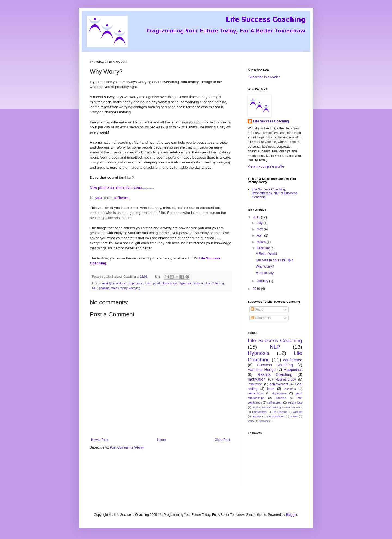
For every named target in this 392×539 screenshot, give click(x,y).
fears (148, 283)
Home (161, 440)
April (260, 235)
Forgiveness (259, 412)
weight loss (295, 402)
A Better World (266, 254)
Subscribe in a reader (264, 77)
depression (136, 283)
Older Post (222, 440)
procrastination (276, 416)
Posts (257, 310)
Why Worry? (265, 267)
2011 (257, 217)
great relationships (165, 283)
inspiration (255, 384)
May (260, 229)
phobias (104, 288)
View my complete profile (266, 166)
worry (124, 288)
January (263, 281)
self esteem (275, 402)
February (264, 248)
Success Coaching (275, 365)
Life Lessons (280, 412)
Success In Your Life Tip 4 (275, 260)
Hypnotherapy (286, 380)
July (260, 223)
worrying (135, 288)
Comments (261, 318)
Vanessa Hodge (262, 370)
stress (115, 288)
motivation (257, 379)
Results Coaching (275, 374)
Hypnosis (185, 283)
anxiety (107, 283)
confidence (120, 283)
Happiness (293, 370)
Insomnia (198, 283)
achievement (279, 384)
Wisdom (297, 412)
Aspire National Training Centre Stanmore (277, 407)
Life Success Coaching (271, 121)
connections (256, 393)
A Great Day (265, 273)
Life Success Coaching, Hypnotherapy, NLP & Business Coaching (275, 193)
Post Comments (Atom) (127, 447)
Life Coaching (215, 283)
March (262, 242)
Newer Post (100, 440)
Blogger (292, 515)
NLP (95, 288)
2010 (257, 289)
